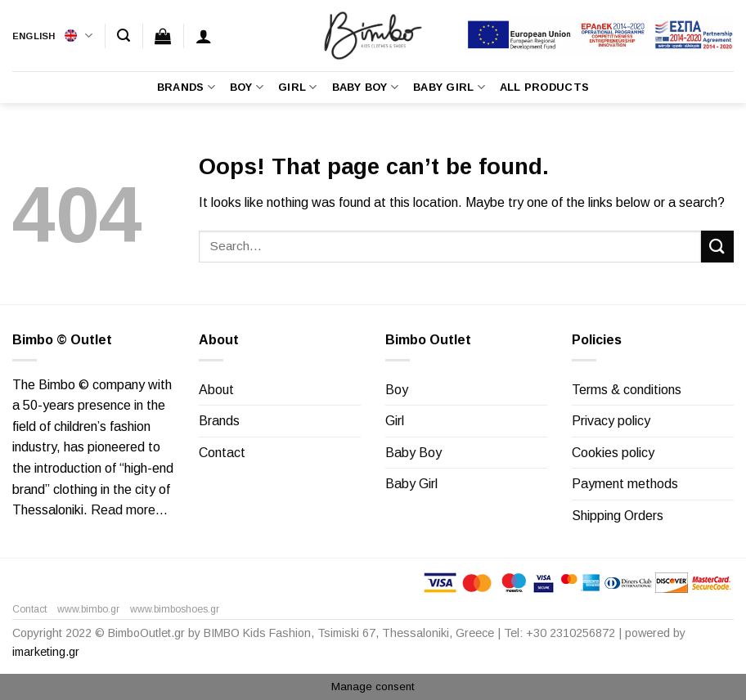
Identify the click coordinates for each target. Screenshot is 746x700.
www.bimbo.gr (88, 609)
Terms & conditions (627, 390)
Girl (297, 87)
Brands (186, 87)
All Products (544, 87)
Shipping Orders (618, 516)
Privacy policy (611, 421)
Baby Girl (449, 87)
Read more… (129, 510)
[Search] (124, 36)
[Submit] (717, 247)
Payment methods (625, 484)
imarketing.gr (46, 652)
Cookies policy (613, 453)
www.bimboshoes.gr (175, 609)
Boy (247, 87)
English (52, 36)
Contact (222, 453)
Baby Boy (366, 87)
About (216, 390)
